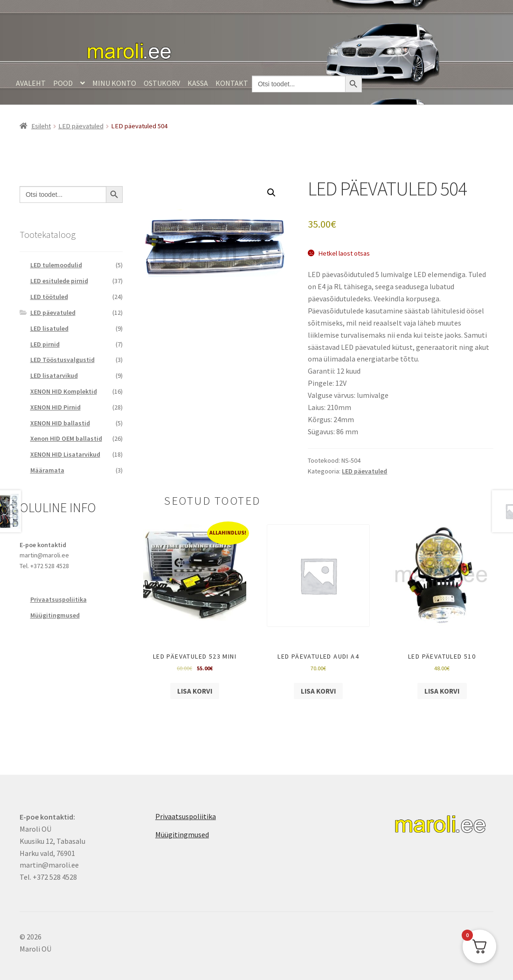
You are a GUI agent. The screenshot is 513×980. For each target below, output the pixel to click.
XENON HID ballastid (60, 423)
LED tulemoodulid (56, 265)
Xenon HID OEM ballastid (66, 438)
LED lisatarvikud (54, 375)
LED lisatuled (49, 328)
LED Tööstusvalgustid (62, 360)
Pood (63, 83)
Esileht (41, 126)
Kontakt (232, 83)
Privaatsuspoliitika (59, 599)
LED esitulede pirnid (59, 281)
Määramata (47, 470)
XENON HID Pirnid (55, 407)
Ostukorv (162, 83)
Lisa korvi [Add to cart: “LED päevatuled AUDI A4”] (318, 691)
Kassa (198, 83)
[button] (271, 193)
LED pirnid (45, 344)
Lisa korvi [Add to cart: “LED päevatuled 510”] (442, 691)
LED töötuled (49, 297)
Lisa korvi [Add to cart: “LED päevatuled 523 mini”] (195, 691)
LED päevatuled (81, 126)
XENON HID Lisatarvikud (65, 454)
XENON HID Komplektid (64, 391)
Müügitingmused (55, 615)
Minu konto (114, 83)
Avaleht (31, 83)
